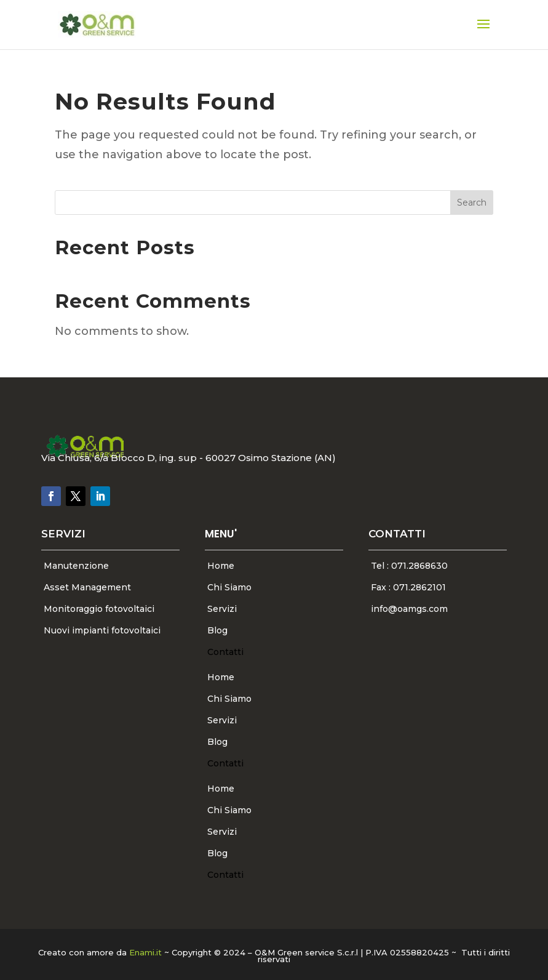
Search (472, 203)
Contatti (225, 652)
